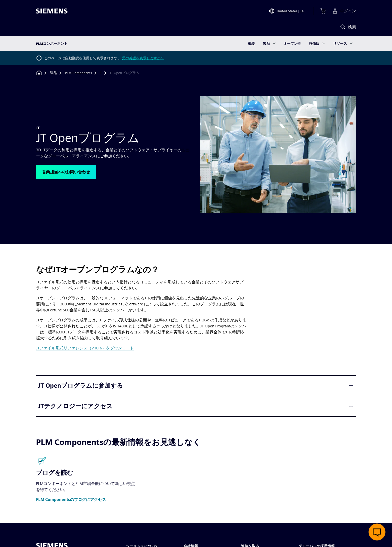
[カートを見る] (323, 11)
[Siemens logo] (52, 11)
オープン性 (292, 44)
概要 (251, 44)
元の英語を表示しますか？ (143, 58)
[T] (101, 73)
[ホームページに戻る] (39, 73)
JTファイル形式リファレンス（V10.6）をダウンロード (85, 348)
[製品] (53, 73)
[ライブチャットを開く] (377, 532)
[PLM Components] (78, 73)
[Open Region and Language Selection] (286, 11)
